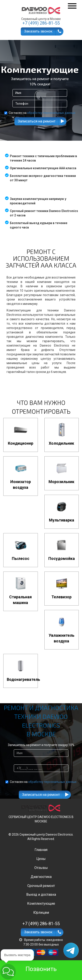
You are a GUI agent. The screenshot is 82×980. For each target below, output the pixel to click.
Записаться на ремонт (37, 121)
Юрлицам (41, 913)
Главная (41, 850)
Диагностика (41, 877)
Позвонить (41, 969)
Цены (41, 859)
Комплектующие (41, 904)
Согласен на (40, 113)
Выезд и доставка (41, 895)
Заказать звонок (38, 31)
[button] (8, 971)
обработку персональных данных (51, 113)
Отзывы (41, 868)
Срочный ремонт (41, 886)
